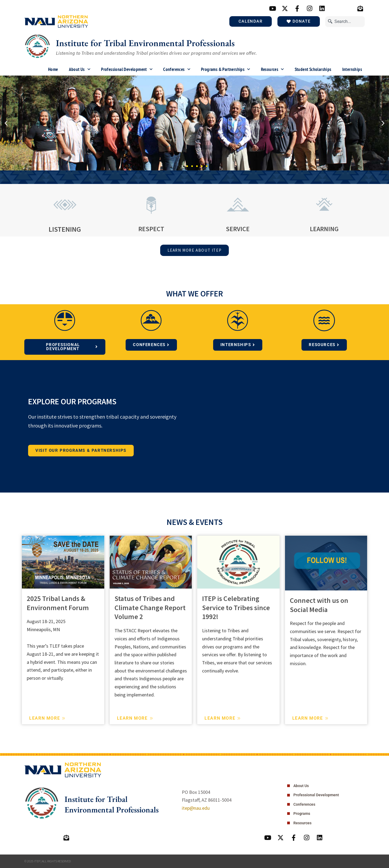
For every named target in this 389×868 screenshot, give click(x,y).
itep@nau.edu (196, 808)
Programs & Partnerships (226, 70)
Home (53, 70)
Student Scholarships (313, 70)
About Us (80, 70)
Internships (352, 70)
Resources (272, 70)
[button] (6, 124)
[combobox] (345, 22)
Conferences (177, 70)
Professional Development (127, 70)
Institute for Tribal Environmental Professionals (151, 43)
